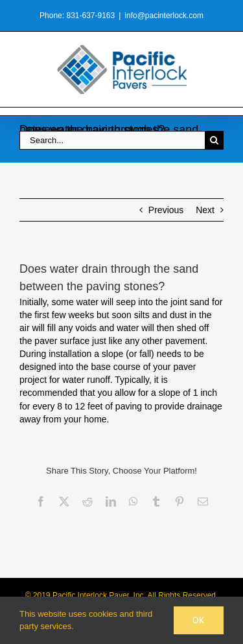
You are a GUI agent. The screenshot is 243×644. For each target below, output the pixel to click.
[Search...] (112, 140)
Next (205, 210)
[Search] (214, 140)
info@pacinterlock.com (164, 16)
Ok (199, 620)
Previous (166, 210)
